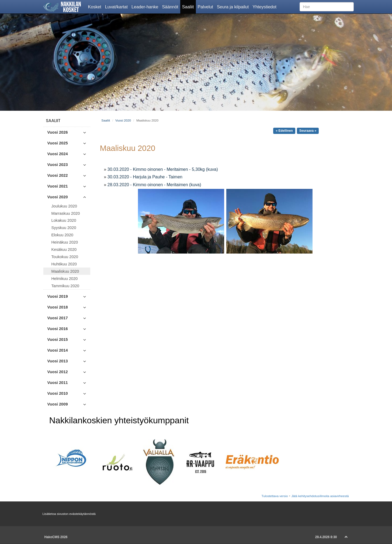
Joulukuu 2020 (64, 206)
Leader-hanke (146, 6)
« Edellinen (284, 131)
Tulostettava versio (275, 496)
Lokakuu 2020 (64, 220)
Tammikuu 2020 (65, 286)
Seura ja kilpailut (234, 6)
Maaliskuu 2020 (65, 271)
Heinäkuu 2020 (65, 242)
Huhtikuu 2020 (64, 264)
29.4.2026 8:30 (326, 537)
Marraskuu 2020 (66, 213)
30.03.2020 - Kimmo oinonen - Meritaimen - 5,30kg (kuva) (163, 169)
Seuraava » (308, 131)
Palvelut (206, 6)
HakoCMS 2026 (56, 537)
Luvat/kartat (117, 6)
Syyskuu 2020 (64, 228)
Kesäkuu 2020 (64, 250)
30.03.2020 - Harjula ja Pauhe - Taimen (145, 177)
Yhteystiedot (265, 6)
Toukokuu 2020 (65, 257)
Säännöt (171, 6)
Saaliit (189, 6)
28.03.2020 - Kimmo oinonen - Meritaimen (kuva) (154, 185)
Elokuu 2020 (63, 235)
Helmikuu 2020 (65, 279)
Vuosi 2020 (123, 120)
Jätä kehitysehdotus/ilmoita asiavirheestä (320, 496)
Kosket (96, 6)
